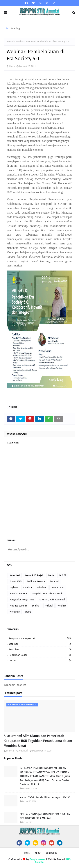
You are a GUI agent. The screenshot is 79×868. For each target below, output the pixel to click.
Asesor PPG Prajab (34, 575)
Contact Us (51, 853)
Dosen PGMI (16, 581)
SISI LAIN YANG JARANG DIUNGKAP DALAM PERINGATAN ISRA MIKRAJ (45, 816)
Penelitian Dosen (18, 594)
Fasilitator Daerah (36, 581)
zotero (28, 612)
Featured (54, 581)
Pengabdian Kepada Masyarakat (48, 594)
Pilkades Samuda (18, 606)
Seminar (36, 606)
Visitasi (49, 606)
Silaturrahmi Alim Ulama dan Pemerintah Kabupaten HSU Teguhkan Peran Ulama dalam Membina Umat (38, 741)
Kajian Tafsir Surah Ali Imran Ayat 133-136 (45, 797)
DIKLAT (63, 575)
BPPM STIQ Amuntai (17, 751)
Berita (51, 575)
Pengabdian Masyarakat (22, 600)
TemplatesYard (38, 859)
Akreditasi (15, 575)
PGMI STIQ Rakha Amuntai (52, 600)
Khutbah (28, 588)
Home (27, 853)
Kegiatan (14, 588)
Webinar (21, 42)
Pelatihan (42, 588)
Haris (12, 66)
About (38, 853)
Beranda (11, 42)
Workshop (15, 612)
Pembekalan (58, 588)
